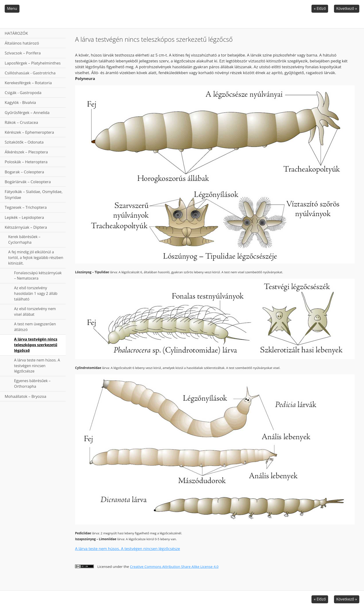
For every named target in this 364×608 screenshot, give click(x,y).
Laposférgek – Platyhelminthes (33, 63)
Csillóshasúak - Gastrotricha (30, 73)
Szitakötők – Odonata (24, 142)
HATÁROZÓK (16, 33)
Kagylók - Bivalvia (20, 102)
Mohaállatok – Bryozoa (25, 396)
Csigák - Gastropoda (23, 93)
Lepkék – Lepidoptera (24, 217)
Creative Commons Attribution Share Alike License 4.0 (174, 566)
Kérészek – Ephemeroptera (29, 132)
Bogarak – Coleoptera (24, 172)
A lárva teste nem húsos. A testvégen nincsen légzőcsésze (37, 366)
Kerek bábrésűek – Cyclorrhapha (24, 239)
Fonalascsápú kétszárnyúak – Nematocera (38, 276)
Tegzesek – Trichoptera (26, 207)
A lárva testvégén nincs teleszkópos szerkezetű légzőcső (36, 345)
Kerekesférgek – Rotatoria (28, 83)
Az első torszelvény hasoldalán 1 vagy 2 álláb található (36, 293)
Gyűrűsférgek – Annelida (27, 112)
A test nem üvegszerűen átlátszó (35, 327)
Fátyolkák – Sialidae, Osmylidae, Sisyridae (34, 194)
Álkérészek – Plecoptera (26, 152)
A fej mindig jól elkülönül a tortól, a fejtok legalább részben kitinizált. (36, 258)
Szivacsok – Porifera (23, 53)
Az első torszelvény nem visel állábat (35, 312)
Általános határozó (22, 43)
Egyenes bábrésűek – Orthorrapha (32, 384)
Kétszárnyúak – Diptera (26, 227)
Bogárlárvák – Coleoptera (28, 182)
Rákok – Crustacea (21, 122)
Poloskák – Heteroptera (26, 162)
